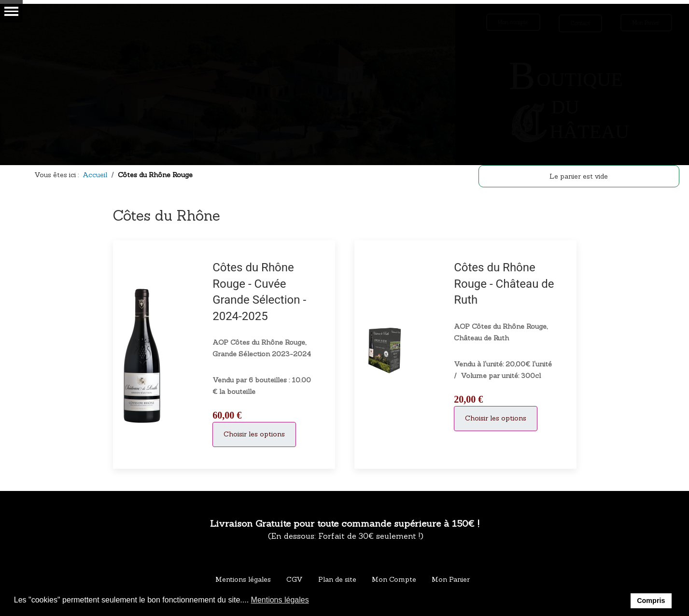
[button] (315, 601)
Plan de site (337, 579)
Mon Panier (451, 579)
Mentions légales (243, 579)
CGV (295, 579)
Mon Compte (394, 579)
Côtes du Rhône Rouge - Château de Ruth (504, 284)
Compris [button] (651, 601)
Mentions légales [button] (280, 600)
